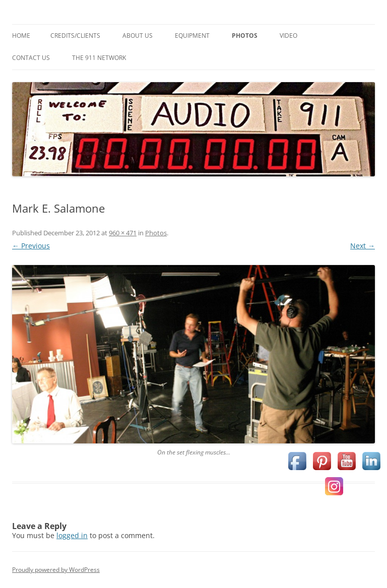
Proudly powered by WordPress (56, 570)
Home (21, 36)
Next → (363, 246)
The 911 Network (99, 58)
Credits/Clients (75, 36)
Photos (245, 36)
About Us (138, 36)
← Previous (31, 246)
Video (288, 36)
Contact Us (31, 58)
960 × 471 (123, 233)
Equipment (192, 36)
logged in (72, 535)
